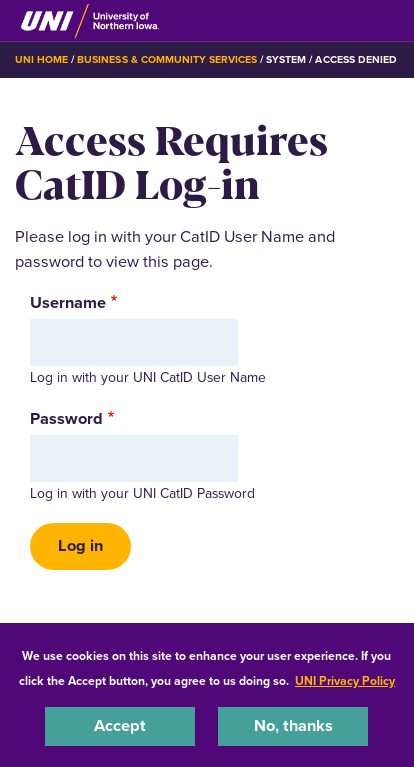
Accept (120, 725)
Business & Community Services (167, 59)
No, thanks (293, 725)
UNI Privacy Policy (345, 681)
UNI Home (41, 59)
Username (68, 303)
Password (66, 419)
